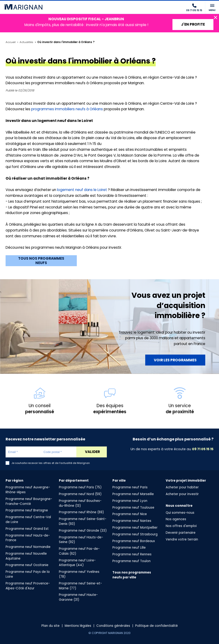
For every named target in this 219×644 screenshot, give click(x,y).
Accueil (11, 42)
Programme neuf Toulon (131, 561)
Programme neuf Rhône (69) (81, 512)
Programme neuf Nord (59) (80, 494)
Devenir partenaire (181, 533)
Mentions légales (78, 626)
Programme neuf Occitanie (27, 565)
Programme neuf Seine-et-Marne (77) (80, 586)
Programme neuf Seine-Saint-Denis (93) (83, 521)
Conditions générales (113, 626)
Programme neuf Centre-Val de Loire (28, 520)
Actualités (26, 42)
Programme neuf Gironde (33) (83, 531)
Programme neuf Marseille (133, 494)
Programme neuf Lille (129, 548)
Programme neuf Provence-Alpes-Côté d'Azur (28, 586)
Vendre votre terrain (182, 539)
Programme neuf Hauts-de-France (28, 538)
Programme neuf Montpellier (135, 528)
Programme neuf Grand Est (27, 529)
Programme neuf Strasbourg (135, 534)
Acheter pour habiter (182, 487)
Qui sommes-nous (180, 513)
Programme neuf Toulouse (133, 508)
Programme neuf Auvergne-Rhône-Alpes (28, 490)
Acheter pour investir (182, 494)
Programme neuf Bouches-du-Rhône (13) (80, 503)
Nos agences (176, 519)
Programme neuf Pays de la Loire (28, 574)
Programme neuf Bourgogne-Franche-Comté (29, 501)
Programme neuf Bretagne (27, 510)
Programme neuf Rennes (132, 554)
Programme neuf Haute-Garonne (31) (78, 597)
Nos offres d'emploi (181, 526)
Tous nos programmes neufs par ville (132, 575)
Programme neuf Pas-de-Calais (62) (79, 551)
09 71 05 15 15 (203, 449)
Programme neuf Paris (130, 487)
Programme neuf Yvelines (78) (79, 574)
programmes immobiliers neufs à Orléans (67, 109)
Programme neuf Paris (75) (80, 487)
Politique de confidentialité (157, 626)
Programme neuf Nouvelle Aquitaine (26, 556)
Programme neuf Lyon (130, 501)
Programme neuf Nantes (132, 521)
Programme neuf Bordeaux (134, 541)
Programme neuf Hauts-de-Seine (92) (81, 540)
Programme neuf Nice (130, 514)
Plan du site (51, 626)
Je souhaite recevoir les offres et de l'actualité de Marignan (51, 463)
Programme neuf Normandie (28, 547)
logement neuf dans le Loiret (82, 190)
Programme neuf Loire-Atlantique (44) (77, 563)
